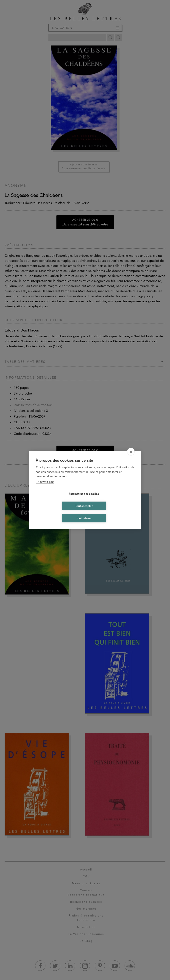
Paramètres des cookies (84, 494)
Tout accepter (84, 506)
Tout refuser (84, 518)
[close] (131, 452)
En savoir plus (45, 482)
